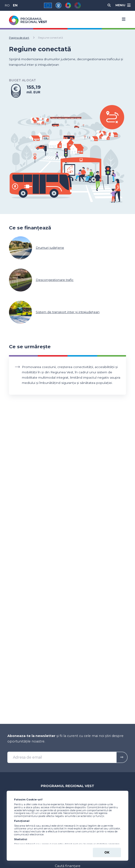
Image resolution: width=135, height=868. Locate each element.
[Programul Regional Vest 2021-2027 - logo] (28, 20)
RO (7, 5)
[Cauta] (109, 5)
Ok (107, 852)
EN (15, 5)
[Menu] (122, 19)
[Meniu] (122, 5)
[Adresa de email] (62, 757)
